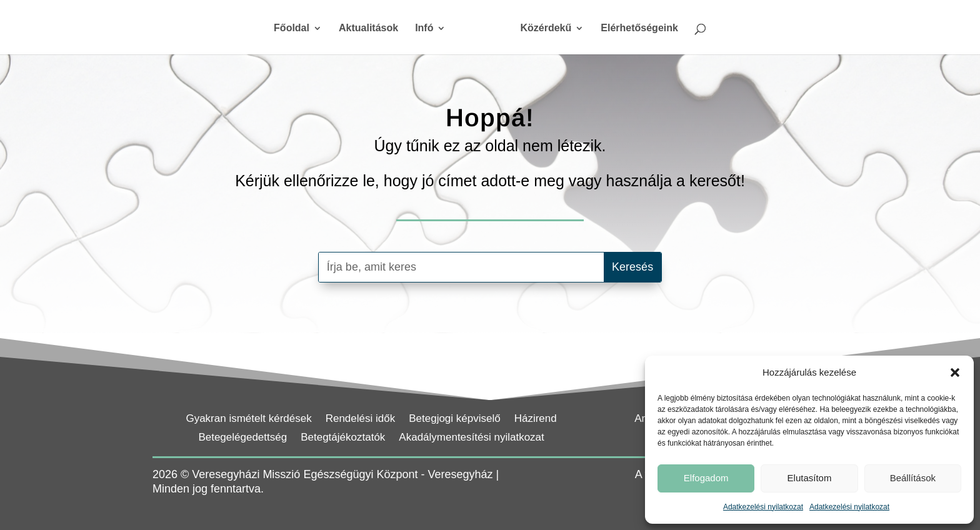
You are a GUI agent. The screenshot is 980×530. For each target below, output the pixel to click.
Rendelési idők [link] (361, 419)
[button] (955, 372)
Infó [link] (428, 28)
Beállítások (913, 478)
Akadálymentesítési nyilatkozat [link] (471, 438)
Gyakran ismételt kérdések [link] (248, 419)
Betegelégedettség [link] (242, 438)
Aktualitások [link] (373, 28)
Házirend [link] (536, 419)
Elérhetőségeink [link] (635, 28)
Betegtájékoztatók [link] (343, 438)
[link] (481, 33)
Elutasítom (810, 478)
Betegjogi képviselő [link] (454, 419)
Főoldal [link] (296, 28)
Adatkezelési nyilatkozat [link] (763, 507)
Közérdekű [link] (541, 28)
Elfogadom (706, 478)
